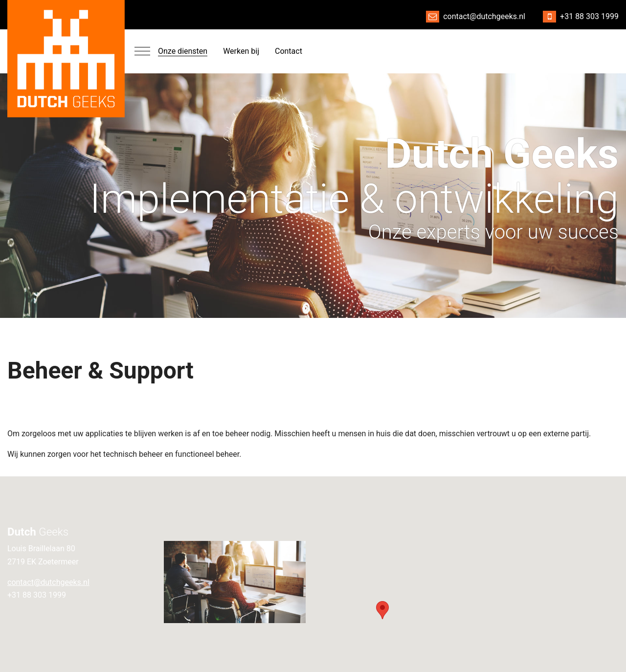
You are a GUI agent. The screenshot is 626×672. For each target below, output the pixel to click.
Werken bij (241, 51)
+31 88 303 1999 (589, 16)
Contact (289, 51)
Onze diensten (183, 51)
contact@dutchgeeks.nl (484, 16)
